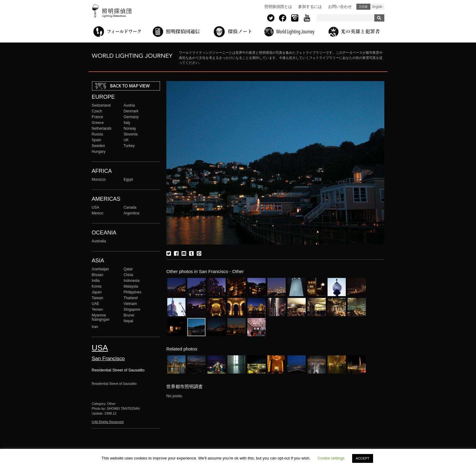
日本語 (363, 7)
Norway (130, 128)
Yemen (97, 309)
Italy (127, 123)
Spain (96, 140)
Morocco (99, 179)
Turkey (129, 146)
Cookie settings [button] (331, 458)
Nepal (128, 321)
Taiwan (97, 298)
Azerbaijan (100, 269)
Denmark (131, 111)
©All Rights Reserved (108, 422)
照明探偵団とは (278, 7)
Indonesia (131, 281)
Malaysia (131, 286)
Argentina (131, 213)
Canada (130, 207)
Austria (129, 105)
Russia (97, 134)
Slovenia (131, 134)
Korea (97, 286)
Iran (95, 327)
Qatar (128, 269)
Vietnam (130, 304)
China (128, 275)
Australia (99, 241)
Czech (97, 111)
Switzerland (101, 105)
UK (126, 140)
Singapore (132, 309)
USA (95, 207)
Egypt (128, 179)
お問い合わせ (340, 7)
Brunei (129, 315)
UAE (95, 304)
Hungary (99, 152)
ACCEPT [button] (363, 458)
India (96, 281)
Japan (97, 292)
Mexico (97, 213)
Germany (131, 117)
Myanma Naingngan (100, 317)
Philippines (132, 292)
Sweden (98, 146)
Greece (98, 123)
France (97, 117)
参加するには (310, 7)
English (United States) (377, 7)
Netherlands (102, 128)
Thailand (131, 298)
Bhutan (97, 275)
